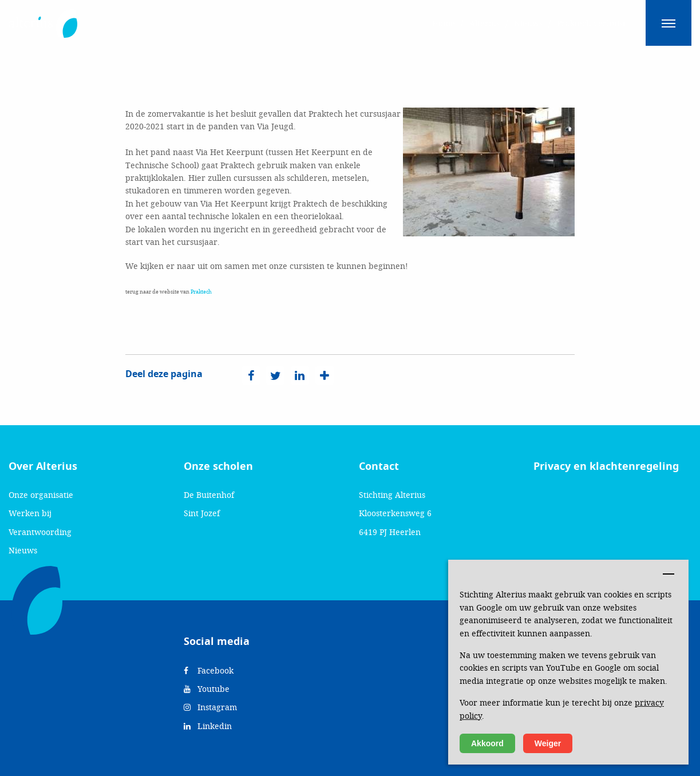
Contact (379, 466)
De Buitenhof (209, 495)
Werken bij (30, 513)
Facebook (209, 670)
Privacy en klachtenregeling (606, 466)
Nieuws (23, 550)
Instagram (210, 707)
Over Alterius (43, 466)
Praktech (201, 292)
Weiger (548, 743)
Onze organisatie (41, 495)
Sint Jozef (202, 513)
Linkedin (208, 726)
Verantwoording (40, 532)
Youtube (207, 689)
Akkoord (487, 743)
